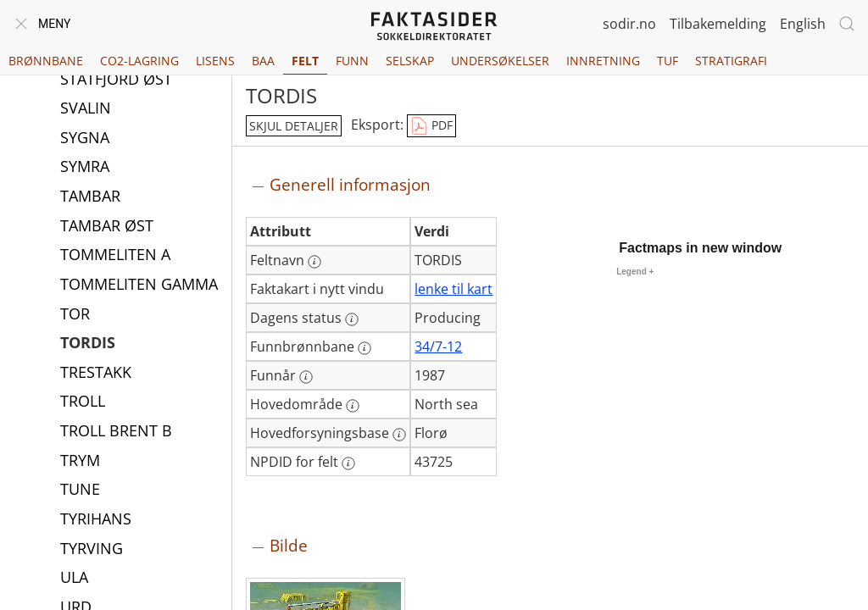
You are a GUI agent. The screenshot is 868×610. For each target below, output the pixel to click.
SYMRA (85, 168)
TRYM (80, 462)
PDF (431, 126)
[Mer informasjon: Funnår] (306, 377)
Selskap (410, 61)
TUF (668, 61)
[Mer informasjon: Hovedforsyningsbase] (399, 435)
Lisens (215, 61)
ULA (74, 579)
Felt (305, 61)
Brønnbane (46, 61)
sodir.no (629, 24)
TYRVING (92, 550)
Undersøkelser (500, 61)
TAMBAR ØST (107, 227)
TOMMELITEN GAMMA (139, 286)
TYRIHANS (96, 520)
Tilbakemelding (718, 24)
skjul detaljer (294, 126)
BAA (263, 61)
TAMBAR (90, 197)
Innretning (603, 61)
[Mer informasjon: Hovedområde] (353, 406)
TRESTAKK (96, 374)
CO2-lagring (139, 61)
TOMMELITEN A (115, 256)
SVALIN (86, 109)
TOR (75, 315)
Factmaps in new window (700, 248)
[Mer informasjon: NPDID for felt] (348, 463)
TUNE (80, 491)
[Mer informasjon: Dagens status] (352, 319)
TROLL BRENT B (116, 432)
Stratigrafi (731, 61)
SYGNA (85, 139)
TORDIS (88, 344)
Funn (352, 61)
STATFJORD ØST (116, 80)
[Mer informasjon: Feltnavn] (314, 262)
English (803, 24)
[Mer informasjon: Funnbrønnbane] (364, 348)
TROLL (83, 402)
